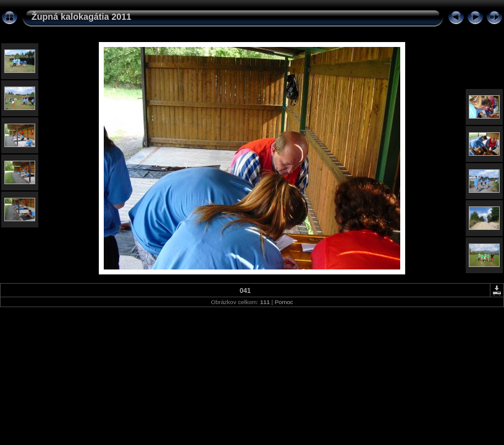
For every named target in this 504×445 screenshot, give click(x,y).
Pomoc (284, 302)
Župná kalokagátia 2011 (82, 17)
